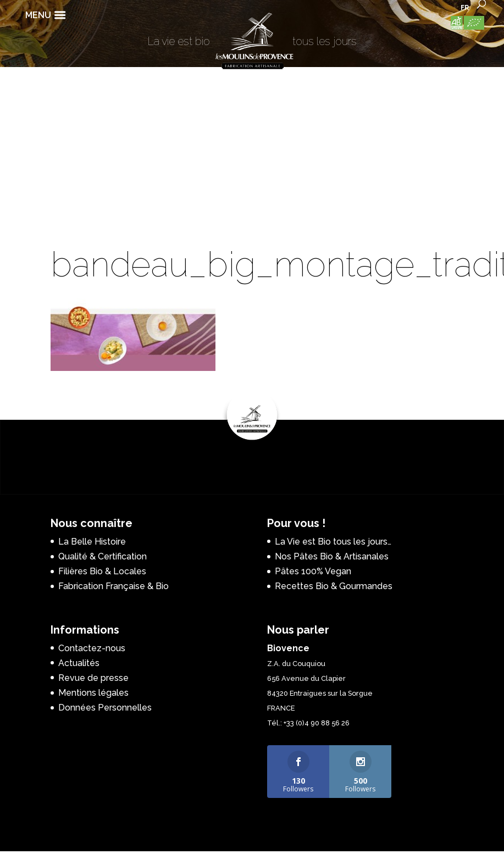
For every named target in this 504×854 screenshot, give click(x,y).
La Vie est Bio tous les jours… (333, 542)
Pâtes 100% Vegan (313, 571)
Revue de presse (93, 678)
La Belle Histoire (92, 542)
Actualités (79, 663)
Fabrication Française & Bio (113, 586)
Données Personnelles (105, 708)
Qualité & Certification (103, 556)
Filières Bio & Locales (102, 571)
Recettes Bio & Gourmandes (334, 586)
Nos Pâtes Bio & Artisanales (332, 556)
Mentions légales (93, 693)
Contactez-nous (92, 648)
